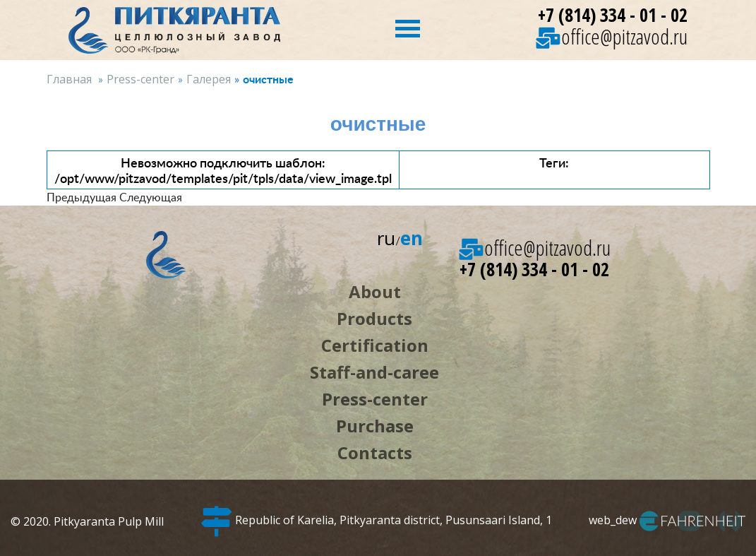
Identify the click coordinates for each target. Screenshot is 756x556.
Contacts (375, 453)
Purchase (375, 426)
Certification (375, 345)
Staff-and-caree (374, 372)
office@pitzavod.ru (612, 36)
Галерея (209, 79)
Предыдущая (82, 197)
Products (374, 318)
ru (386, 238)
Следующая (151, 197)
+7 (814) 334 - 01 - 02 (613, 15)
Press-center (140, 79)
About (375, 291)
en (412, 238)
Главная (69, 79)
